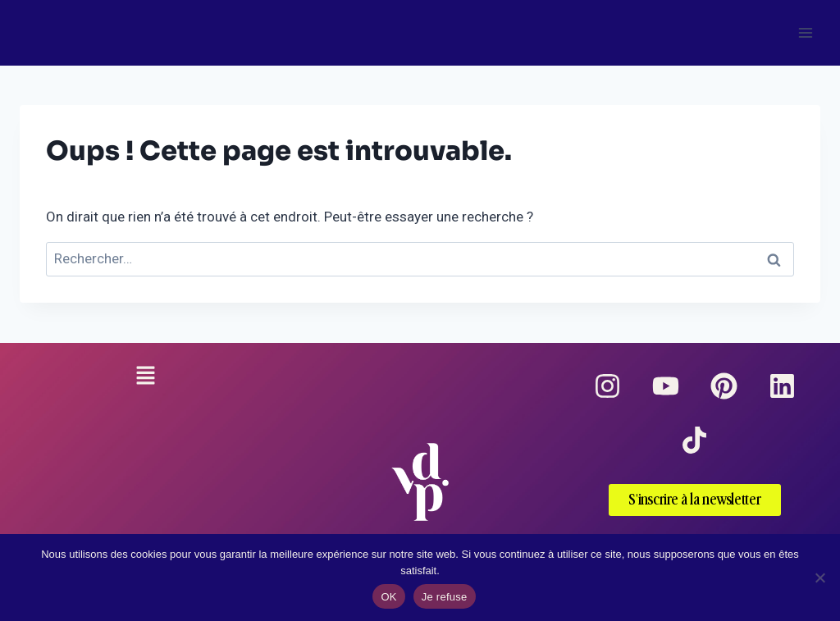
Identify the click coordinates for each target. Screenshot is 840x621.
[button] (145, 377)
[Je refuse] (819, 578)
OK (388, 597)
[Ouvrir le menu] (805, 32)
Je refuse (445, 597)
